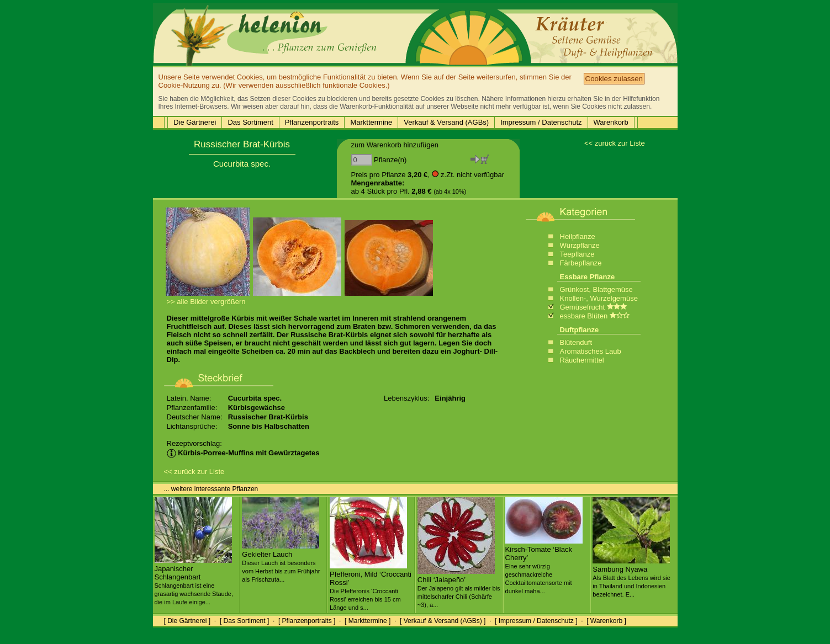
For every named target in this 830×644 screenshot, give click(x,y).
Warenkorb (611, 122)
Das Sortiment (250, 122)
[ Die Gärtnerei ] (187, 621)
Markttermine (371, 122)
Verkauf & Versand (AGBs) (446, 122)
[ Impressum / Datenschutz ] (536, 621)
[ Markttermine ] (368, 621)
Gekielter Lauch (281, 562)
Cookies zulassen (614, 79)
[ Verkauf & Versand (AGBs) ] (443, 621)
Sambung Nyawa (631, 577)
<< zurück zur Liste (615, 143)
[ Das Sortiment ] (244, 621)
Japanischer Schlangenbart (194, 581)
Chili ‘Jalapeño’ (459, 588)
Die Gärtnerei (195, 122)
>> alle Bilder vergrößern (206, 302)
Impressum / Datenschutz (541, 122)
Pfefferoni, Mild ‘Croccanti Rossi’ (371, 586)
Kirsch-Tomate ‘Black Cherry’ (544, 566)
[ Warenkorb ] (606, 621)
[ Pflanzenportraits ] (307, 621)
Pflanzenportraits (312, 122)
